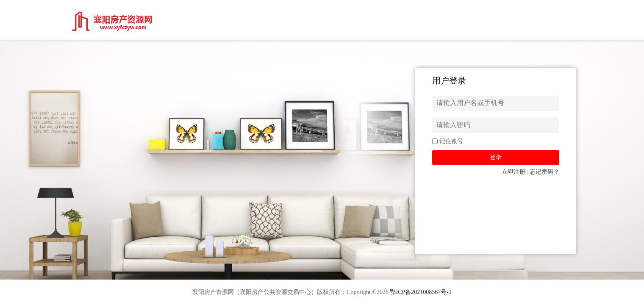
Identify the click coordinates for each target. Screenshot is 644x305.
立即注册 (514, 172)
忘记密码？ (544, 172)
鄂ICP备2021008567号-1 (421, 292)
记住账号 (451, 141)
